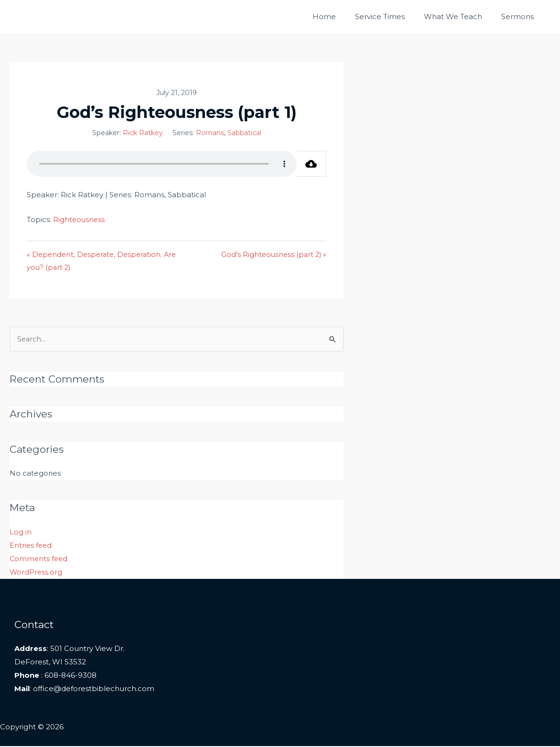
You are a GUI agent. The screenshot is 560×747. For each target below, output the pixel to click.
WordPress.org (36, 573)
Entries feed (31, 546)
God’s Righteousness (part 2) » (283, 254)
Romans (215, 133)
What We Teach (460, 16)
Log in (21, 533)
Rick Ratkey (148, 133)
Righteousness (80, 219)
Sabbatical (250, 133)
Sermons (520, 16)
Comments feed (39, 560)
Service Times (392, 16)
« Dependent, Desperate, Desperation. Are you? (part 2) (104, 261)
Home (341, 16)
